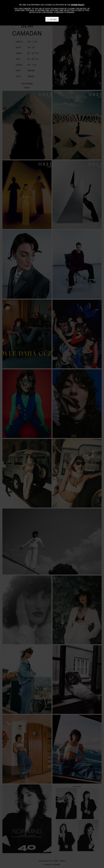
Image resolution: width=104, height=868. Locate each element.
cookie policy (77, 5)
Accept (52, 19)
